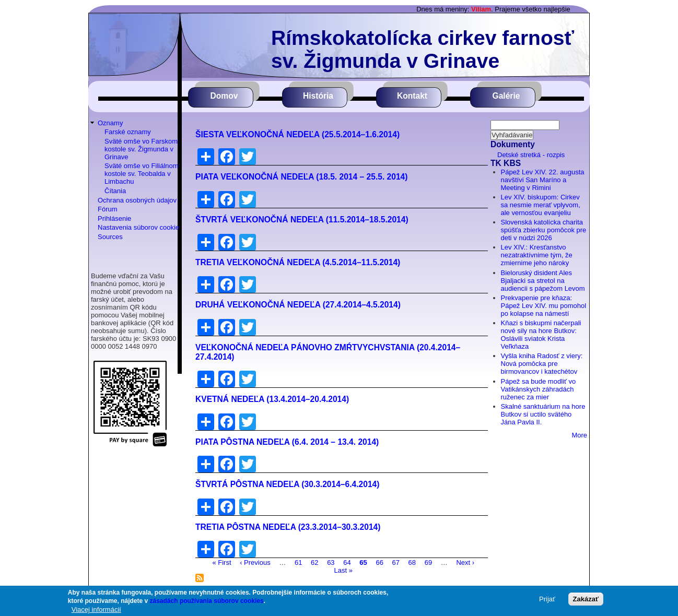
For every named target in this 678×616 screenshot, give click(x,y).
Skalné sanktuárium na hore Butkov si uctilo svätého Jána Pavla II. (543, 414)
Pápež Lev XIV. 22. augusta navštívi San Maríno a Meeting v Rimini (543, 180)
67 (396, 562)
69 (428, 562)
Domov (224, 96)
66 (379, 562)
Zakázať (586, 599)
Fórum (108, 209)
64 (347, 562)
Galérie (506, 96)
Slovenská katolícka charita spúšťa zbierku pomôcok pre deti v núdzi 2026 (544, 230)
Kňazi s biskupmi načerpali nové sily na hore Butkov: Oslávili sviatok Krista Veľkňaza (541, 335)
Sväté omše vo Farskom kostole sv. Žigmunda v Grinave (141, 149)
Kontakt (412, 96)
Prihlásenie (114, 218)
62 (314, 562)
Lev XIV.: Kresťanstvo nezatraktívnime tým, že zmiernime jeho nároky (537, 255)
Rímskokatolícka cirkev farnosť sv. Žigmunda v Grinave (423, 49)
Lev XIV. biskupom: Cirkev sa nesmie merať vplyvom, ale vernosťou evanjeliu (541, 205)
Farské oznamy (128, 132)
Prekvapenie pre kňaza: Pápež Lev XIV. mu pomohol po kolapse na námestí (544, 306)
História (318, 96)
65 (363, 562)
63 (331, 562)
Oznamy (110, 123)
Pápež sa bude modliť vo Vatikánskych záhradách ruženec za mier (539, 389)
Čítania (115, 191)
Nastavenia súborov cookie (138, 227)
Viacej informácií (96, 609)
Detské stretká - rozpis (531, 155)
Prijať (547, 599)
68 (412, 562)
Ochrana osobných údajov (137, 200)
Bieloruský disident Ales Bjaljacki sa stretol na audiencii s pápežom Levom (543, 281)
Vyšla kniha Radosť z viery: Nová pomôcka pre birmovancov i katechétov (542, 364)
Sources (110, 237)
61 (298, 562)
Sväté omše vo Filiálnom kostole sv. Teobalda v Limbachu (142, 174)
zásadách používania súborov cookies (207, 601)
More (579, 435)
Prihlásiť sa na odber (200, 578)
